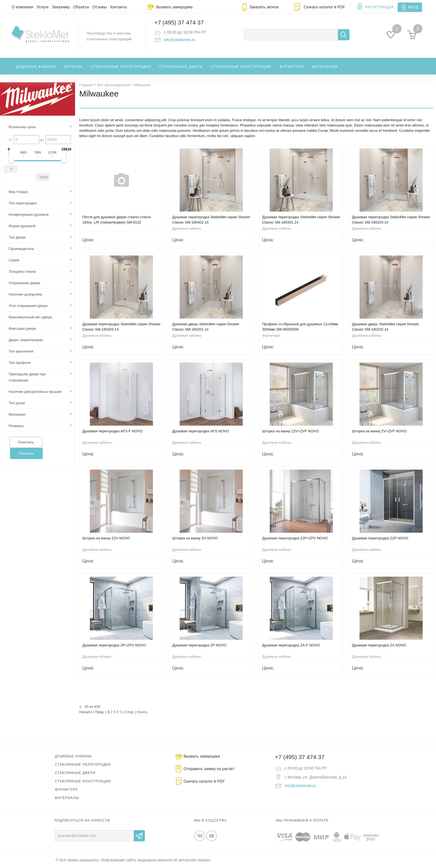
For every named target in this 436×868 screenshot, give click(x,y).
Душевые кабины (36, 68)
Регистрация (380, 7)
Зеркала (73, 68)
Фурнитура (292, 68)
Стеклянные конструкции (241, 68)
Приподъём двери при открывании (27, 379)
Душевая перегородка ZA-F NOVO (291, 647)
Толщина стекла (22, 273)
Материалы (325, 68)
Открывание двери (24, 285)
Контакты (118, 7)
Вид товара (18, 193)
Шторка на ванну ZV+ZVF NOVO (379, 433)
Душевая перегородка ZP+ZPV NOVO (114, 647)
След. (129, 714)
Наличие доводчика (25, 296)
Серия (14, 262)
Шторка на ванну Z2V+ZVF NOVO (290, 433)
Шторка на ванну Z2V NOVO (106, 540)
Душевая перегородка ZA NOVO (379, 647)
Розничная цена (22, 129)
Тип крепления (21, 353)
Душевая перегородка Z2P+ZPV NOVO (295, 540)
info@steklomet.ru (181, 40)
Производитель (22, 250)
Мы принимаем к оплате (303, 822)
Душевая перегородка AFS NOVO (200, 433)
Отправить (139, 837)
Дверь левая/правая (26, 342)
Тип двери (17, 239)
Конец (142, 714)
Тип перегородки (23, 205)
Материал (17, 416)
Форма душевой (22, 228)
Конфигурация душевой (29, 216)
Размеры (16, 427)
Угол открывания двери (28, 307)
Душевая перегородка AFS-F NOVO (112, 433)
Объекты (81, 7)
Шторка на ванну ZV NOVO (195, 540)
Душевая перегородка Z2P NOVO (380, 540)
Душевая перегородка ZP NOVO (199, 647)
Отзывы (100, 7)
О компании (22, 7)
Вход (413, 7)
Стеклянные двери (181, 68)
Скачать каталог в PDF (324, 7)
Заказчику (61, 7)
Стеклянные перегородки (121, 68)
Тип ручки (17, 405)
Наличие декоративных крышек (35, 393)
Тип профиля (20, 364)
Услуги (42, 7)
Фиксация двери (22, 330)
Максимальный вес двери (30, 319)
